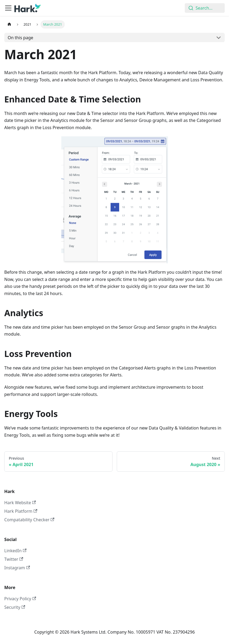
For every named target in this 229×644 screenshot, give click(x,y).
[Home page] (9, 24)
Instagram (17, 568)
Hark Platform (21, 511)
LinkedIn (15, 551)
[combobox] (205, 8)
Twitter (14, 559)
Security (15, 607)
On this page (21, 38)
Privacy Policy (20, 599)
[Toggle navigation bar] (8, 8)
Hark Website (20, 503)
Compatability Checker (29, 520)
